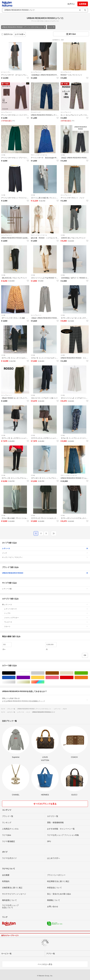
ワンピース (46, 622)
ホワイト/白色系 (30, 673)
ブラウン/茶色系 (59, 673)
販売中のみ (7, 34)
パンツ (51, 27)
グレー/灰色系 (44, 673)
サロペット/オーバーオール (39, 155)
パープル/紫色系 (30, 678)
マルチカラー (44, 682)
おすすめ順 (20, 34)
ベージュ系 (73, 673)
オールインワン (6, 72)
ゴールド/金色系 (30, 682)
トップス (46, 613)
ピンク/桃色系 (59, 678)
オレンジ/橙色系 (88, 678)
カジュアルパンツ (36, 72)
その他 (3, 155)
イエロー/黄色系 (44, 678)
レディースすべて (46, 609)
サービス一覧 (6, 954)
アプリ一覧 (51, 954)
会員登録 (83, 4)
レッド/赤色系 (73, 678)
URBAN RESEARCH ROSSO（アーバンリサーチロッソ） (24, 27)
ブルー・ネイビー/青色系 (15, 678)
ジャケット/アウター (46, 618)
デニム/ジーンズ (36, 112)
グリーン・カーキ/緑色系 (88, 673)
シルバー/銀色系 (15, 682)
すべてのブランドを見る (45, 804)
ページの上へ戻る (45, 964)
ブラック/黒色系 (15, 673)
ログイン (71, 4)
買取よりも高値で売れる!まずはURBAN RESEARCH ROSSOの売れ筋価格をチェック (45, 700)
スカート (46, 626)
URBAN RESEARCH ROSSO (45, 573)
